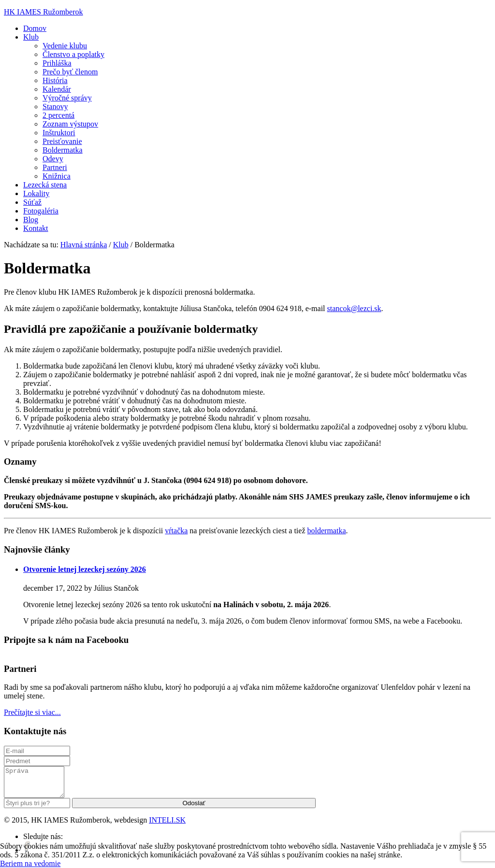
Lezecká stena (45, 185)
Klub (31, 37)
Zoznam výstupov (70, 124)
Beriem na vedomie (30, 863)
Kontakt (36, 228)
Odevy (53, 159)
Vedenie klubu (65, 46)
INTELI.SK (167, 826)
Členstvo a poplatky (73, 54)
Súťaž (32, 202)
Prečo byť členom (70, 72)
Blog (31, 220)
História (55, 80)
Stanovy (55, 107)
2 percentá (58, 115)
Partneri (55, 167)
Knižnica (57, 176)
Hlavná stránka (84, 245)
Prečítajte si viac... (32, 712)
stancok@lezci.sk (354, 308)
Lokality (36, 193)
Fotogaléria (41, 211)
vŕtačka (176, 531)
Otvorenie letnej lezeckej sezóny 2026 (85, 569)
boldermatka (327, 531)
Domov (35, 28)
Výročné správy (67, 98)
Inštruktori (59, 133)
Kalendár (57, 89)
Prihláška (57, 63)
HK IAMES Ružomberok (44, 12)
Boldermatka (63, 150)
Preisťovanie (62, 141)
